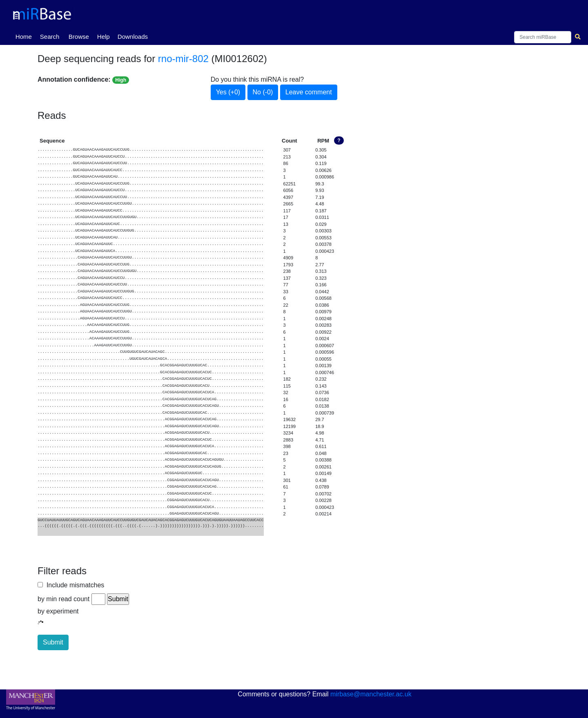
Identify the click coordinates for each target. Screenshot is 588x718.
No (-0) (263, 92)
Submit (53, 642)
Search (50, 37)
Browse (79, 37)
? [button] (339, 140)
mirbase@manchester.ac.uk (371, 694)
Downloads (133, 37)
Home (25, 36)
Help (104, 37)
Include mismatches (73, 585)
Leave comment (309, 92)
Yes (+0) (228, 92)
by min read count (63, 599)
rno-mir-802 (183, 59)
